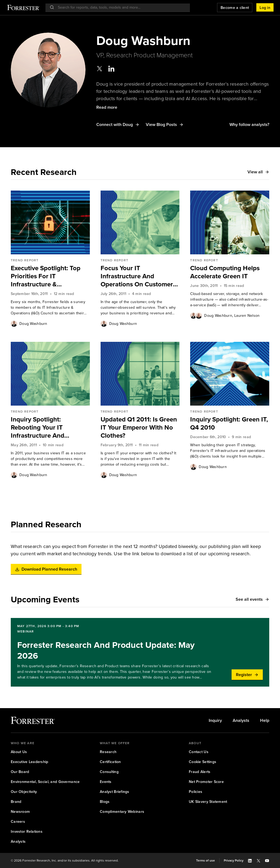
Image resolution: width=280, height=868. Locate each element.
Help (265, 721)
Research (108, 752)
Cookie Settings (203, 762)
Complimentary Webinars (122, 812)
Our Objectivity (24, 792)
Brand (16, 802)
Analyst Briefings (115, 792)
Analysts (241, 721)
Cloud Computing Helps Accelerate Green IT (225, 272)
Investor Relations (27, 832)
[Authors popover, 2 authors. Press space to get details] (196, 315)
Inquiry (215, 721)
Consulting (109, 772)
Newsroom (20, 812)
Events (106, 782)
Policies (196, 792)
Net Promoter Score (206, 782)
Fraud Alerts (200, 772)
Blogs (105, 802)
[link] (50, 276)
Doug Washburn (33, 324)
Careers (18, 822)
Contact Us (199, 752)
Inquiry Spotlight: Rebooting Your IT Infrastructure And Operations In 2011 (38, 427)
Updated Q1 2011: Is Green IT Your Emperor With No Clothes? (139, 427)
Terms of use (205, 860)
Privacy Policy (234, 860)
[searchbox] (120, 7)
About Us (19, 752)
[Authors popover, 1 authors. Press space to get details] (14, 324)
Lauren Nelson (247, 316)
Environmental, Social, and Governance (45, 782)
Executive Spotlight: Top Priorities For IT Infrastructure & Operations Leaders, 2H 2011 (46, 276)
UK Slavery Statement (208, 802)
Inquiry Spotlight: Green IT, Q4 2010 (229, 423)
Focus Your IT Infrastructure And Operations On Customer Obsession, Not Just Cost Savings (137, 276)
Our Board (20, 772)
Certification (110, 762)
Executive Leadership (30, 762)
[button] (265, 8)
